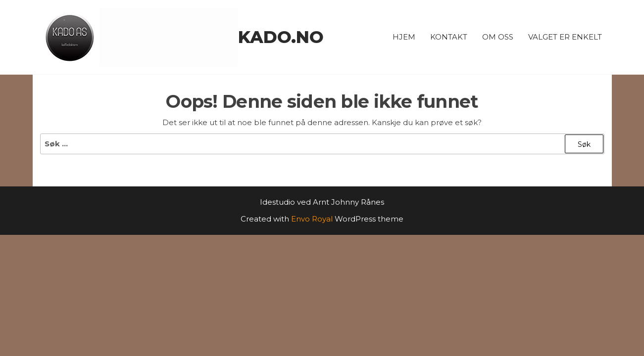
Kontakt (449, 37)
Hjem (404, 37)
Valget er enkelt (565, 37)
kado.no (281, 37)
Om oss (498, 37)
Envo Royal (312, 219)
